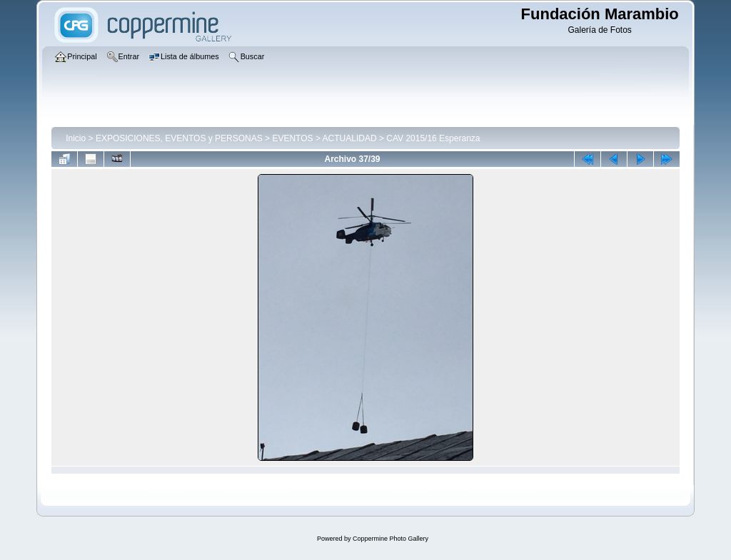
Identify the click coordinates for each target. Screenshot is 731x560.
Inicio (76, 138)
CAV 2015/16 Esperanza (433, 138)
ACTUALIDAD (350, 138)
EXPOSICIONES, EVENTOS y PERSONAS (179, 138)
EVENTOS (292, 138)
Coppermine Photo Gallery (390, 539)
